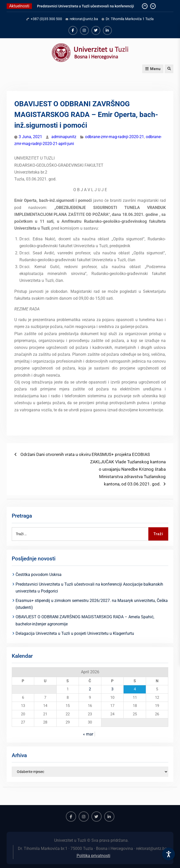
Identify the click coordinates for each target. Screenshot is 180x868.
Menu (153, 69)
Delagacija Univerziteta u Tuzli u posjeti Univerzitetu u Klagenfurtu (75, 633)
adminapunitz (64, 137)
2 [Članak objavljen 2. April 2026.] (90, 689)
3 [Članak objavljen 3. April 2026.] (112, 689)
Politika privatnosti (93, 856)
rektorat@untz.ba (84, 19)
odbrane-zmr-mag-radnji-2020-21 (115, 137)
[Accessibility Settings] (169, 854)
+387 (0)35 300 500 (46, 19)
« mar (88, 734)
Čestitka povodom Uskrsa (39, 575)
